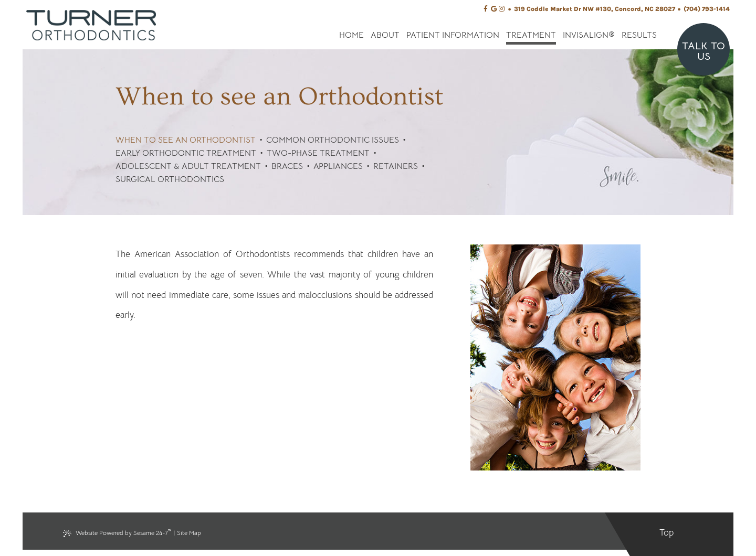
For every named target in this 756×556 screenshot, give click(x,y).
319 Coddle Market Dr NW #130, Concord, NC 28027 (595, 9)
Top (666, 533)
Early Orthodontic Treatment (186, 153)
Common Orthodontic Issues (333, 140)
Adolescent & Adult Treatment (188, 166)
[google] (494, 9)
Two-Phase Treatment (318, 153)
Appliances (338, 166)
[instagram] (502, 9)
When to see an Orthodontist (186, 140)
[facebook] (486, 9)
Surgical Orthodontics (170, 179)
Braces (287, 166)
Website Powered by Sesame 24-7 (117, 532)
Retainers (396, 166)
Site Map (189, 533)
